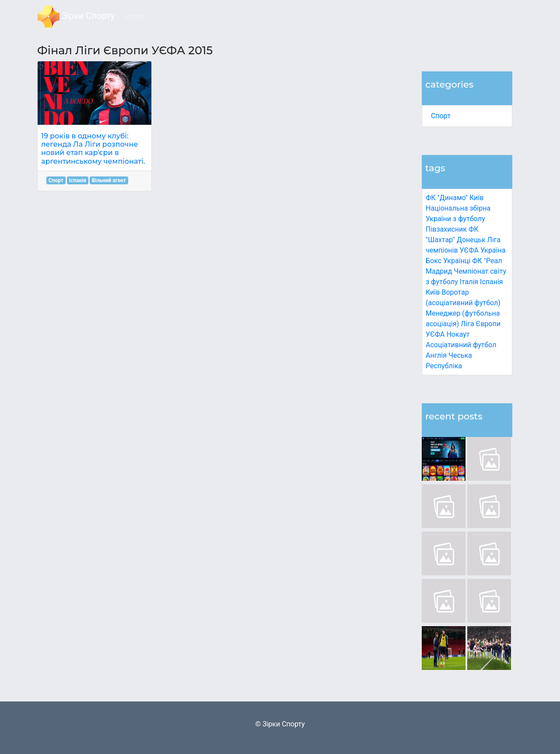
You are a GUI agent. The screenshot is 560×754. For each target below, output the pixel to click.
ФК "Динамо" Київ (455, 198)
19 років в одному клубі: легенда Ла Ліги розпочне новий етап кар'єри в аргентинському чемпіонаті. (93, 149)
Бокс (434, 261)
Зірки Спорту (76, 17)
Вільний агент (109, 180)
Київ (433, 292)
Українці (457, 261)
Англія (436, 355)
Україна (493, 250)
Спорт (441, 116)
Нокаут (458, 334)
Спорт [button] (135, 16)
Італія (469, 282)
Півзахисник (446, 229)
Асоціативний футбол (461, 345)
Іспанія (492, 282)
